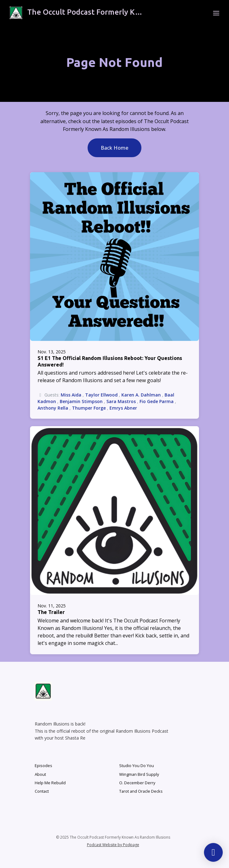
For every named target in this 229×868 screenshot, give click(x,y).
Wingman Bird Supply (139, 774)
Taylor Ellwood (101, 395)
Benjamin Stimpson (81, 401)
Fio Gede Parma (157, 401)
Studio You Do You (137, 766)
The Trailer (51, 612)
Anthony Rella (53, 408)
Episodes (43, 766)
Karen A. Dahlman (141, 395)
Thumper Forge (89, 408)
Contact (42, 791)
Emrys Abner (123, 408)
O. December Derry (137, 783)
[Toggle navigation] (216, 13)
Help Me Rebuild (50, 783)
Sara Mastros (121, 401)
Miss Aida (71, 395)
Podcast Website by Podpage (113, 845)
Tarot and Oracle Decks (141, 791)
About (40, 774)
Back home (114, 148)
